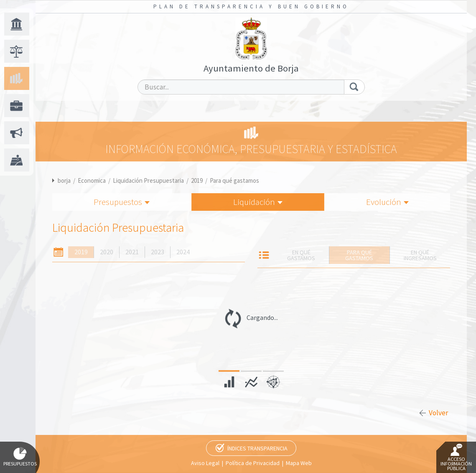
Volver (438, 413)
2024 (183, 252)
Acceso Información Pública (456, 458)
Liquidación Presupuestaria (148, 180)
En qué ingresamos (420, 255)
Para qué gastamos (234, 180)
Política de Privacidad (253, 463)
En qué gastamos (301, 255)
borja (64, 180)
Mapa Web (299, 463)
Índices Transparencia (257, 448)
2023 (158, 252)
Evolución (387, 202)
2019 (197, 180)
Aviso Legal (205, 463)
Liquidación (258, 202)
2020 (107, 252)
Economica (92, 180)
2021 (132, 252)
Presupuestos (122, 202)
